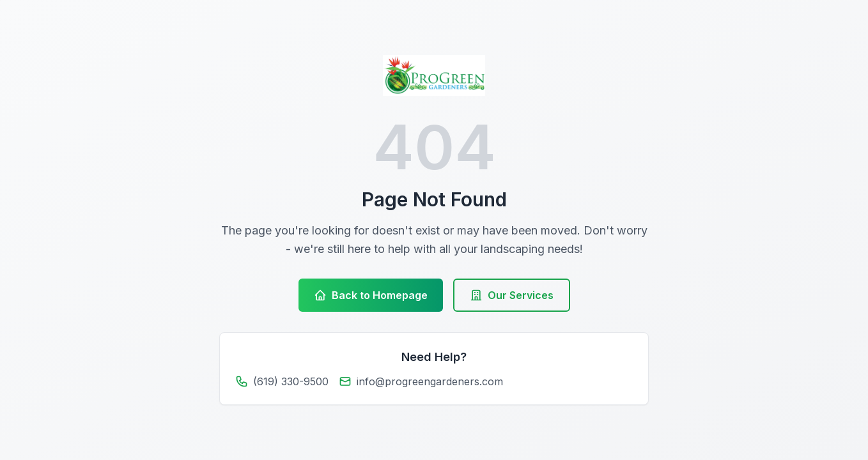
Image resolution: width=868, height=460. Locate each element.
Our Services (512, 295)
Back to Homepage (371, 295)
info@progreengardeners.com (430, 381)
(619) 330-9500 (291, 381)
